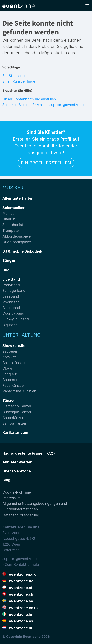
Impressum (11, 498)
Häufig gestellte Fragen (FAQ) (29, 453)
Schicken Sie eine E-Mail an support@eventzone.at (45, 105)
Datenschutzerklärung (21, 515)
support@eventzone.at (22, 559)
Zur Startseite (14, 76)
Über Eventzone (17, 471)
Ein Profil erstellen (46, 163)
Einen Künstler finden (20, 81)
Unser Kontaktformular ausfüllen (29, 99)
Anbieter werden (17, 462)
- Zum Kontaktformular (21, 564)
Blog (6, 480)
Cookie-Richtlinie (17, 492)
